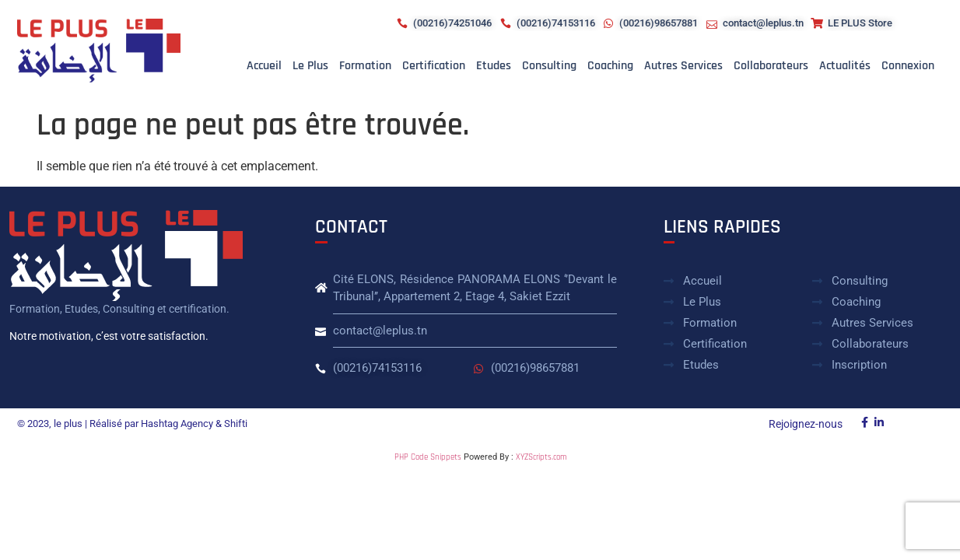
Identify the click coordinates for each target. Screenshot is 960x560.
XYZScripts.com (541, 457)
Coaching (610, 66)
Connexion (908, 66)
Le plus (310, 66)
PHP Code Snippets (428, 457)
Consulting (549, 66)
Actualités (845, 66)
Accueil (264, 66)
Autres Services (683, 66)
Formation (365, 66)
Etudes (494, 66)
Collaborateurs (771, 66)
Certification (434, 66)
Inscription (859, 365)
